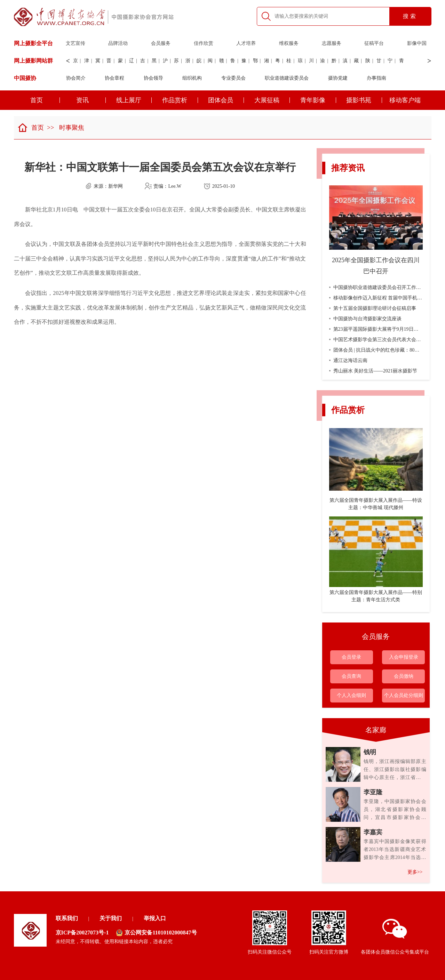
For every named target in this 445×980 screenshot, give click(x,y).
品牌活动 (118, 43)
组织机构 (192, 78)
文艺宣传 (76, 43)
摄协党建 (338, 78)
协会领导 (153, 78)
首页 (45, 100)
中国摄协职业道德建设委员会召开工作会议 (378, 287)
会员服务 (161, 43)
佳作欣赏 (204, 43)
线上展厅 (134, 100)
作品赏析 (180, 100)
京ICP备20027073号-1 (82, 933)
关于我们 (111, 918)
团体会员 (226, 100)
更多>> (415, 872)
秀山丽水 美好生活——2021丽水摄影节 (373, 371)
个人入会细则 (351, 695)
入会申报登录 (404, 657)
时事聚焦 (72, 128)
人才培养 (246, 43)
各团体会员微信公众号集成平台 (395, 937)
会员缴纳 (404, 676)
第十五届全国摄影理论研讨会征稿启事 (373, 308)
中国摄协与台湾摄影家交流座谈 (365, 319)
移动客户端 (405, 100)
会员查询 (351, 676)
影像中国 (417, 43)
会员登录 (351, 657)
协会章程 (114, 78)
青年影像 (318, 100)
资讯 (91, 100)
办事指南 (376, 78)
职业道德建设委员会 (287, 78)
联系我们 (67, 918)
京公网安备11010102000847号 (156, 933)
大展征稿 (272, 100)
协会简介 (76, 78)
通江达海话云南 (348, 360)
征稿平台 (374, 43)
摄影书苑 (364, 100)
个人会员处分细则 (404, 695)
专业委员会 (233, 78)
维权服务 (289, 43)
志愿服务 (332, 43)
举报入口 (155, 918)
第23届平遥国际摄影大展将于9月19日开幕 (376, 329)
